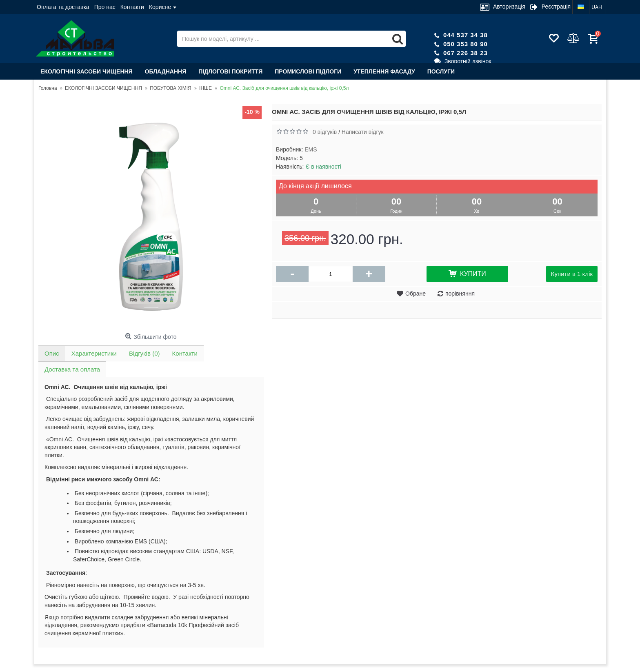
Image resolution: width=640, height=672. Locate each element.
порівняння (460, 294)
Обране (416, 294)
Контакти (184, 353)
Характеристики (94, 353)
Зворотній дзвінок (463, 61)
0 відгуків (325, 132)
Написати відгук (363, 132)
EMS (311, 149)
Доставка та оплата (72, 369)
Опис (52, 353)
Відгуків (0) (144, 353)
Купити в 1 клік (572, 274)
